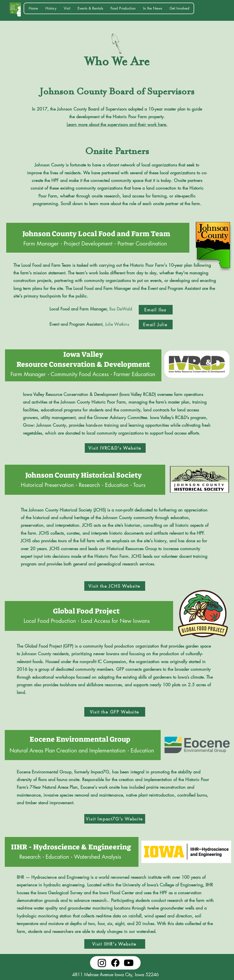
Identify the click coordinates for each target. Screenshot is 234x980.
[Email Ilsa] (156, 310)
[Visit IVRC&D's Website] (115, 448)
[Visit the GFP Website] (115, 712)
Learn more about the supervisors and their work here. (117, 124)
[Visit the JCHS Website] (115, 586)
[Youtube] (129, 963)
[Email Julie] (156, 325)
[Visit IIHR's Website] (115, 944)
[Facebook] (115, 963)
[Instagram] (102, 963)
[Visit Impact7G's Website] (115, 819)
